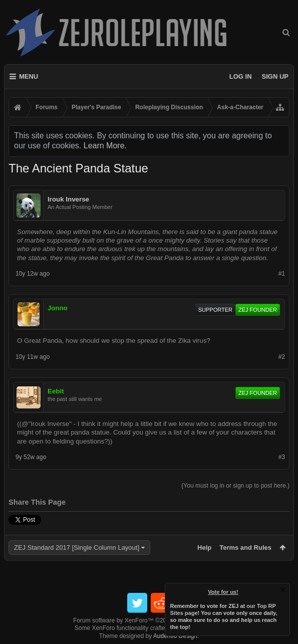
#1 (282, 274)
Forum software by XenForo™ (149, 620)
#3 (282, 457)
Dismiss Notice (283, 590)
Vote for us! (223, 592)
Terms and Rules (245, 548)
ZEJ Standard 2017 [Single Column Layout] (77, 548)
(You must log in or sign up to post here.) (235, 486)
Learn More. (105, 146)
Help (204, 548)
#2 (282, 357)
